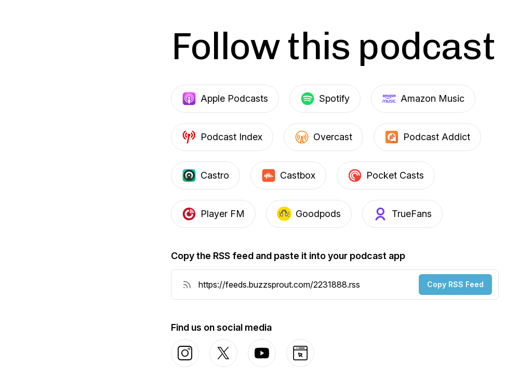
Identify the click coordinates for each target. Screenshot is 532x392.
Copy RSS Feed (455, 284)
